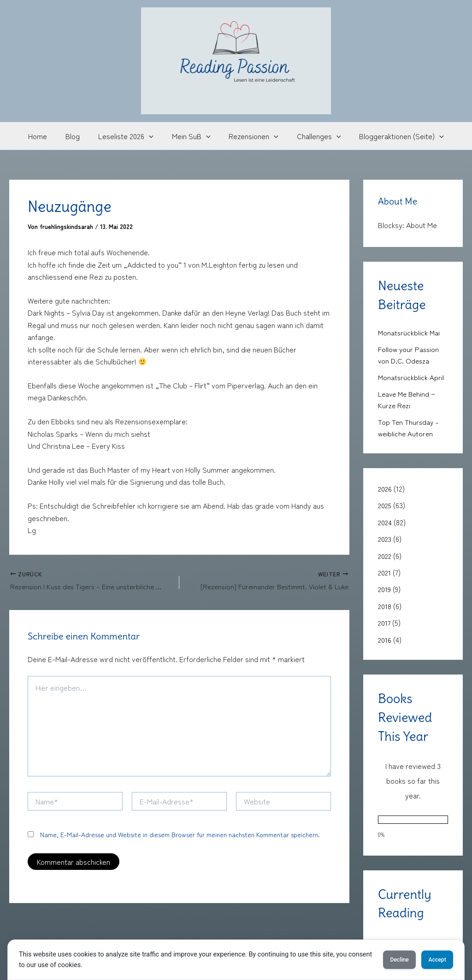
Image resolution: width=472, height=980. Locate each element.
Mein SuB (191, 136)
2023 (385, 537)
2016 (385, 636)
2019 (385, 587)
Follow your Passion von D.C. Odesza (409, 354)
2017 (385, 620)
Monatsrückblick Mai (410, 332)
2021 (385, 570)
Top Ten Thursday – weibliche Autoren (409, 426)
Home (49, 136)
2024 (385, 520)
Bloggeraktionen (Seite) (390, 136)
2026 (385, 487)
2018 (385, 603)
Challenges (312, 136)
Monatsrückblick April (411, 376)
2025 (385, 504)
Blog (80, 136)
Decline (383, 960)
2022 (385, 553)
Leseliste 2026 (130, 136)
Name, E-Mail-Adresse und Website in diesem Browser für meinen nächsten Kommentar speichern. (180, 836)
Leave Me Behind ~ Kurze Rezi (409, 399)
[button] (153, 136)
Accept (432, 960)
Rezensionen (250, 136)
